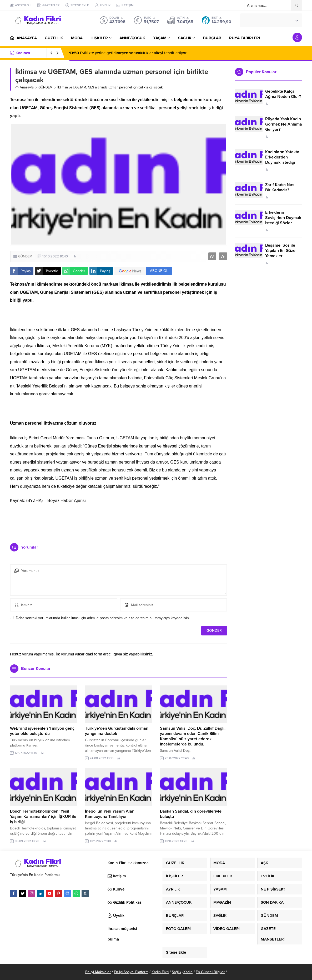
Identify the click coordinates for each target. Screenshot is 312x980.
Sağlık (177, 972)
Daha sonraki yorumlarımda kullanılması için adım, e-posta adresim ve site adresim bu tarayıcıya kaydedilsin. (103, 618)
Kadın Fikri (160, 972)
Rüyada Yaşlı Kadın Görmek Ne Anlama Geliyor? (284, 124)
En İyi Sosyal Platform (131, 972)
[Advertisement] (119, 523)
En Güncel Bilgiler (210, 972)
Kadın (188, 972)
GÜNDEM (46, 87)
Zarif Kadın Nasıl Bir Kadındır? (281, 187)
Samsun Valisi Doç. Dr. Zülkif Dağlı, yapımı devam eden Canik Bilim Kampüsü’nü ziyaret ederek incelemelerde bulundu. (193, 736)
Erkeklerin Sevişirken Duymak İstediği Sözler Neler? (283, 220)
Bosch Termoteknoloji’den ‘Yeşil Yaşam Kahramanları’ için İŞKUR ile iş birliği (43, 817)
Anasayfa (24, 87)
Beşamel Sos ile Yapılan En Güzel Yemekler (281, 251)
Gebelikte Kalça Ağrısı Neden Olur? (283, 94)
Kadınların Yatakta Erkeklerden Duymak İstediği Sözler (282, 160)
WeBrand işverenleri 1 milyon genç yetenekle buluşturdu (42, 731)
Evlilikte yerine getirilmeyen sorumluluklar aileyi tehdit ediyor (128, 53)
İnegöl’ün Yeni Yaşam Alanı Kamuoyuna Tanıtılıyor (110, 814)
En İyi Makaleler (98, 972)
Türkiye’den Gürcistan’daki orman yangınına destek (117, 731)
